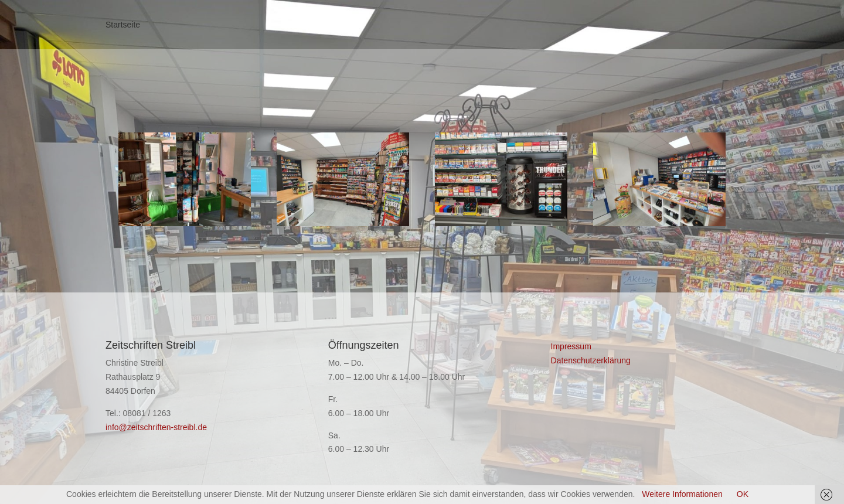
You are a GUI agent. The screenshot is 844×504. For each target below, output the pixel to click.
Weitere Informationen (682, 494)
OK (743, 494)
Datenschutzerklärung (591, 360)
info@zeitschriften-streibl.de (156, 427)
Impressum (571, 346)
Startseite (123, 25)
